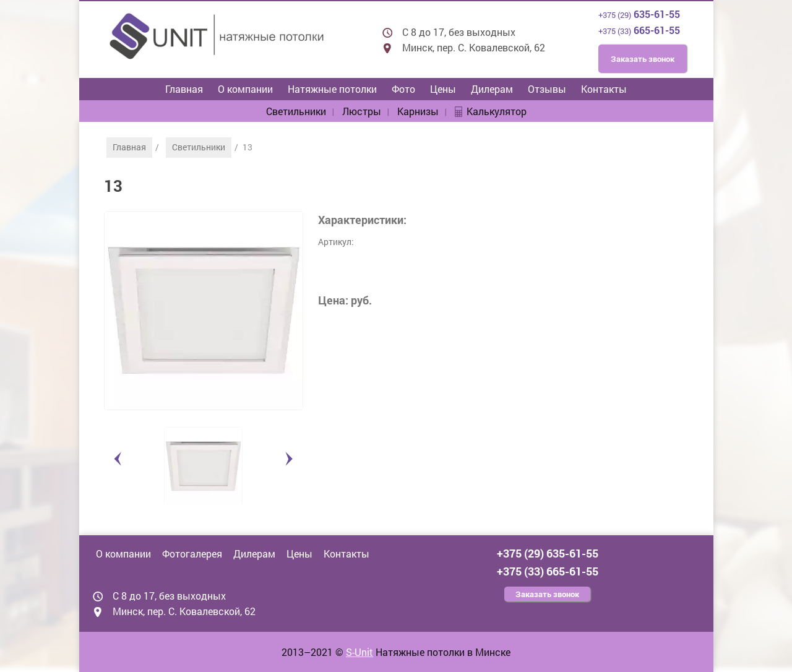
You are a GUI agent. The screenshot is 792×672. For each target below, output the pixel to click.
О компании (245, 89)
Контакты (604, 89)
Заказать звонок (643, 59)
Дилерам (492, 89)
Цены (443, 89)
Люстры (362, 111)
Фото (403, 89)
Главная (184, 89)
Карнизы (418, 111)
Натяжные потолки (332, 89)
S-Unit (359, 652)
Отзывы (547, 89)
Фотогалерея (192, 554)
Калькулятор (497, 111)
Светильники (296, 111)
